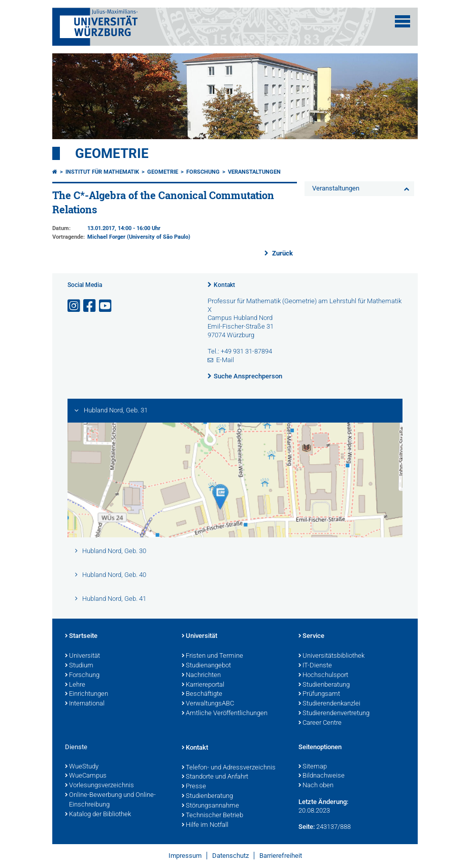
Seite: (307, 827)
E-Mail (225, 360)
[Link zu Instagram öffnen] (75, 306)
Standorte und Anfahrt (215, 777)
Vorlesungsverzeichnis (99, 786)
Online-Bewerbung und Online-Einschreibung (110, 800)
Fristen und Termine (212, 656)
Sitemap (313, 767)
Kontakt (224, 285)
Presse (194, 787)
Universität (82, 656)
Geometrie (112, 153)
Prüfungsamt (319, 694)
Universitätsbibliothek (331, 656)
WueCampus (86, 776)
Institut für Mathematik (102, 172)
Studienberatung (324, 685)
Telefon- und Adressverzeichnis (229, 768)
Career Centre (320, 723)
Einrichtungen (87, 694)
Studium (79, 666)
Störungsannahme (210, 806)
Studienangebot (206, 666)
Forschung (203, 172)
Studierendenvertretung (334, 714)
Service (311, 636)
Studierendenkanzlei (329, 704)
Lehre (75, 685)
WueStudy (82, 767)
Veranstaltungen (254, 172)
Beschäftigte (202, 694)
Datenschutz (230, 856)
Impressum (185, 856)
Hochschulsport (323, 676)
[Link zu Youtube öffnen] (106, 306)
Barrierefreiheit (281, 856)
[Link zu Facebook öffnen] (90, 306)
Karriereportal (203, 685)
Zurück (282, 253)
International (85, 704)
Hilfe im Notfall (205, 825)
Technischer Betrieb (212, 816)
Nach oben (316, 786)
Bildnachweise (322, 776)
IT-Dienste (315, 666)
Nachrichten (201, 676)
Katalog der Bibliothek (98, 815)
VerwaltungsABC (208, 704)
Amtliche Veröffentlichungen (225, 714)
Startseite (81, 636)
